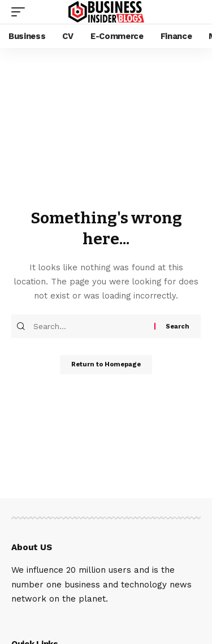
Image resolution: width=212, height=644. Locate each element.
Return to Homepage (106, 364)
